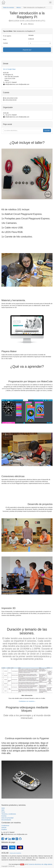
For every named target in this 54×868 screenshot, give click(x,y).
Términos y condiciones (9, 814)
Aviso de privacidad (7, 818)
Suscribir (47, 130)
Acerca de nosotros (15, 853)
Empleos (4, 829)
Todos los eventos (8, 7)
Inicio (3, 808)
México (19, 7)
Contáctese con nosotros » (27, 701)
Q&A (3, 810)
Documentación (6, 820)
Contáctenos (5, 826)
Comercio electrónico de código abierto (40, 864)
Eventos (4, 816)
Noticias (4, 827)
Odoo (22, 864)
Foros (3, 812)
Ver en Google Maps (9, 69)
